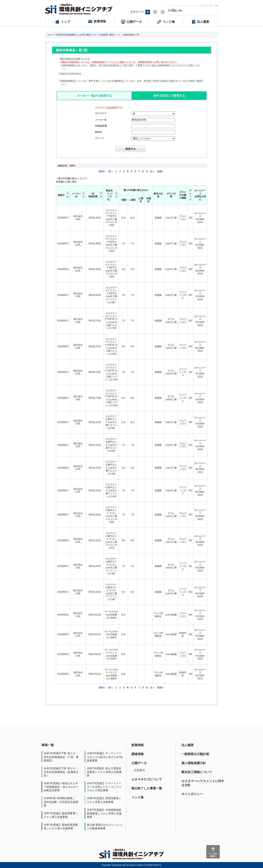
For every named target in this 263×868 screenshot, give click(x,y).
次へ (152, 171)
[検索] (190, 11)
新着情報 (138, 745)
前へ (111, 171)
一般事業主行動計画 (195, 754)
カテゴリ (101, 113)
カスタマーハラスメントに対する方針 (203, 783)
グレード (100, 138)
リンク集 (138, 797)
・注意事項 (138, 770)
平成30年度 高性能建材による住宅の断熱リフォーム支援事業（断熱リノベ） (88, 35)
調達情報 (138, 754)
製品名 (98, 132)
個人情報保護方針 (194, 763)
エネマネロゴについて (147, 779)
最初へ (103, 171)
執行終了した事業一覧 (147, 788)
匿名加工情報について (197, 772)
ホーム (50, 35)
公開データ (139, 763)
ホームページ (200, 215)
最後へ (161, 171)
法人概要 (188, 745)
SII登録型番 (101, 126)
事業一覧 (48, 745)
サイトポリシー (192, 794)
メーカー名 (101, 120)
